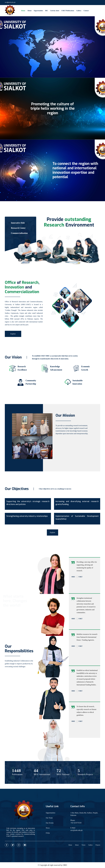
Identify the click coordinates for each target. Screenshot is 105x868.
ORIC (65, 865)
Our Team (49, 818)
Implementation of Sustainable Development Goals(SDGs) (77, 518)
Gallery (79, 11)
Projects (98, 845)
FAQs (48, 833)
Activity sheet (55, 11)
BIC (47, 11)
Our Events (50, 823)
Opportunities (38, 11)
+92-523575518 (76, 823)
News (48, 828)
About (29, 11)
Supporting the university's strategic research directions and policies (28, 503)
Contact (86, 11)
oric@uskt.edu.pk (10, 2)
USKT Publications (68, 11)
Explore (13, 334)
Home (23, 11)
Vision (83, 845)
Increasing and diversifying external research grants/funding (77, 503)
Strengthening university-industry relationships (27, 516)
